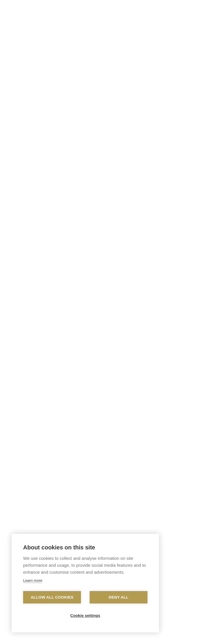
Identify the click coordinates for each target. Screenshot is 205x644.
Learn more (33, 580)
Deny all (119, 597)
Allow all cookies (52, 597)
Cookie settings (85, 616)
